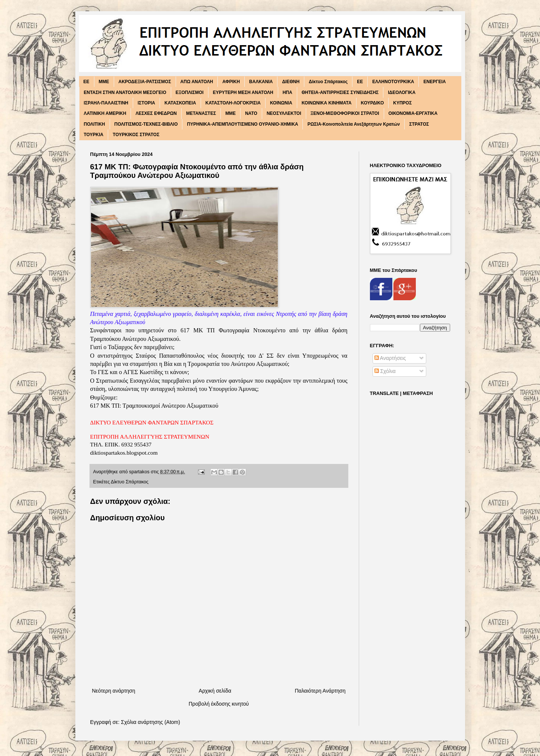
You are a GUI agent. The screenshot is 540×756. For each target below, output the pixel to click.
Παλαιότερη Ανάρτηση (320, 691)
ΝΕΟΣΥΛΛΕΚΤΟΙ (284, 113)
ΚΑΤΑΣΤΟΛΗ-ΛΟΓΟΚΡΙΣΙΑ (233, 103)
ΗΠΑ (288, 92)
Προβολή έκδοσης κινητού (219, 704)
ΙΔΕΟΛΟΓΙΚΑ (402, 92)
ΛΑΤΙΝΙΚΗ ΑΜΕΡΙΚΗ (105, 113)
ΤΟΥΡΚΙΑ (94, 135)
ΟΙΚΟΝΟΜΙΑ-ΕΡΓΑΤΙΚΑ (413, 113)
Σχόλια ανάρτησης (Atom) (150, 722)
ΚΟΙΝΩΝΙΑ (281, 103)
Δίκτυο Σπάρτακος (328, 82)
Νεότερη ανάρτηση (114, 691)
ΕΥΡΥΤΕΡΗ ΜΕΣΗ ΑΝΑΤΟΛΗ (243, 92)
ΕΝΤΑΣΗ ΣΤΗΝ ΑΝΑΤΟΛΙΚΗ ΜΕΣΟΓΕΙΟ (125, 92)
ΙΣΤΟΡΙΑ (146, 103)
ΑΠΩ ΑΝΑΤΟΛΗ (197, 82)
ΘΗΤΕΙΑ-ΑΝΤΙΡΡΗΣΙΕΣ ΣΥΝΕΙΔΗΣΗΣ (340, 92)
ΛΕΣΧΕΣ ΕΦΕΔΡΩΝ (156, 113)
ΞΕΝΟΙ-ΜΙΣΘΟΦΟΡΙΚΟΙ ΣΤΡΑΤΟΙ (345, 113)
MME (104, 82)
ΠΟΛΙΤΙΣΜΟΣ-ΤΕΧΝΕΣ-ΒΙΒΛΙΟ (146, 124)
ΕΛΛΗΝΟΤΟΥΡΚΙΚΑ (393, 82)
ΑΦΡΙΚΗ (231, 82)
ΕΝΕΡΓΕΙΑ (434, 82)
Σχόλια (385, 371)
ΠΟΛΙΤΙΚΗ (95, 124)
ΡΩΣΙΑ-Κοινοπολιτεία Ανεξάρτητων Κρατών (354, 124)
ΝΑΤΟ (251, 113)
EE (87, 82)
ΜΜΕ (230, 113)
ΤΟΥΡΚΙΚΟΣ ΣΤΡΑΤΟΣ (136, 135)
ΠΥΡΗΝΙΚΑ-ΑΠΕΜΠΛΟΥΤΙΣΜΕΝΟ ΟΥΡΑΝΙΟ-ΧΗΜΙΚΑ (242, 124)
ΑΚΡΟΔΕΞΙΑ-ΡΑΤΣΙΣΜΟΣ (145, 82)
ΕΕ (360, 82)
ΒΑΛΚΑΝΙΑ (261, 82)
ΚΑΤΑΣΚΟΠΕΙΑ (180, 103)
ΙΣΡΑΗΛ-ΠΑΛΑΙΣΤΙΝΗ (106, 103)
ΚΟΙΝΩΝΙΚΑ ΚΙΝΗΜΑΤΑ (327, 103)
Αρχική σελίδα (215, 691)
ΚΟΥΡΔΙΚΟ (373, 103)
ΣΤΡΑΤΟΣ (419, 124)
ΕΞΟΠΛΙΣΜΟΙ (190, 92)
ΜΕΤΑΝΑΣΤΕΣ (201, 113)
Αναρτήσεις (390, 358)
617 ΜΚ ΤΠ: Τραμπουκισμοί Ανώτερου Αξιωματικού (154, 406)
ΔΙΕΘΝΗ (291, 82)
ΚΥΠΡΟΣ (402, 103)
